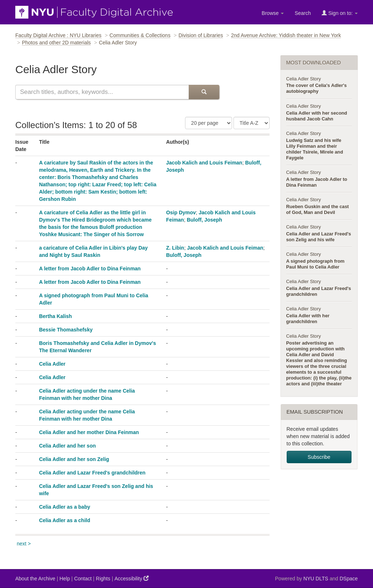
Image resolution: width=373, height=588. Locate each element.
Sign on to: (340, 13)
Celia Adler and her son (67, 446)
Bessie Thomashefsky (66, 330)
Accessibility (131, 578)
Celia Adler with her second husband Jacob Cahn (317, 116)
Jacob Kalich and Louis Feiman (204, 163)
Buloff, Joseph (205, 220)
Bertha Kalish (55, 316)
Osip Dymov (181, 212)
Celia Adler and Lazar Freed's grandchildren (92, 473)
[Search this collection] (102, 92)
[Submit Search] (204, 92)
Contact (83, 579)
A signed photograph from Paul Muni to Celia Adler (315, 264)
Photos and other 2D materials (56, 43)
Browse (273, 13)
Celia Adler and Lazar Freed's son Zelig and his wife (319, 237)
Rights (103, 579)
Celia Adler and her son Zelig (74, 459)
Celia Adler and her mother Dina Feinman (89, 432)
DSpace (349, 579)
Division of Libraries (201, 35)
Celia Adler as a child (64, 520)
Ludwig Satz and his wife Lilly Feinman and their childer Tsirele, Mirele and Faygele (315, 149)
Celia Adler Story (304, 79)
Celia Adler (52, 364)
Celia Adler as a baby (64, 507)
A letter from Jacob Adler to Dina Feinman (90, 269)
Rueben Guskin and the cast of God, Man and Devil (318, 209)
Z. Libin (175, 248)
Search (303, 13)
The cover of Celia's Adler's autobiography (317, 88)
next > (24, 544)
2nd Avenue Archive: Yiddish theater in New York (286, 35)
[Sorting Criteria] (252, 123)
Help (65, 579)
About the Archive (35, 579)
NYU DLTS (316, 579)
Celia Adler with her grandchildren (308, 319)
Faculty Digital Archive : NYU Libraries (58, 35)
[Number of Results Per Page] (209, 123)
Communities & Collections (140, 35)
